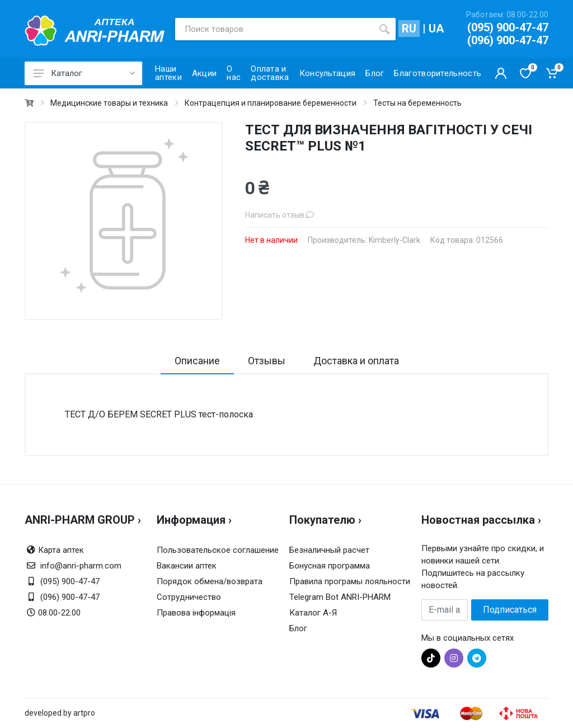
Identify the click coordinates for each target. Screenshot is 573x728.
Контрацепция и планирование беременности (271, 103)
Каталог (84, 73)
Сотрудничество (189, 597)
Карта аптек (61, 550)
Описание (197, 361)
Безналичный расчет (329, 550)
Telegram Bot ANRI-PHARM (340, 597)
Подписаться (510, 610)
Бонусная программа (330, 566)
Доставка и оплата (356, 361)
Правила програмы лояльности (350, 581)
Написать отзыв (280, 215)
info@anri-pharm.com (81, 566)
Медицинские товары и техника (109, 103)
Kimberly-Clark (394, 240)
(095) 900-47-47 (508, 27)
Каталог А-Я (313, 613)
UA (436, 29)
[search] (384, 29)
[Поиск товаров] (274, 29)
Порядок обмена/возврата (210, 581)
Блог (298, 628)
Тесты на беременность (417, 103)
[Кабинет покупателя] (501, 73)
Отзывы (267, 361)
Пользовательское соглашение (218, 550)
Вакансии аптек (187, 566)
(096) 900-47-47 (508, 40)
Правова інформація (196, 613)
